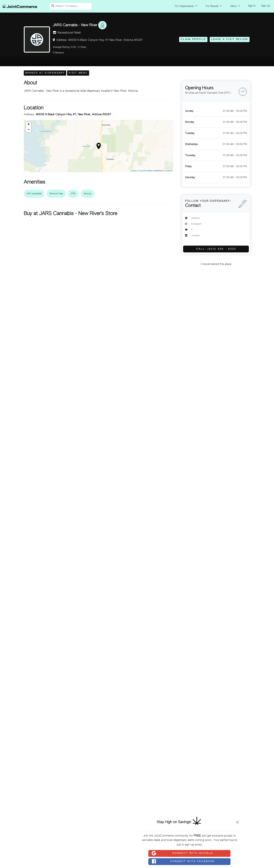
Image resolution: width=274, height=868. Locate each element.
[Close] (237, 822)
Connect (182, 853)
